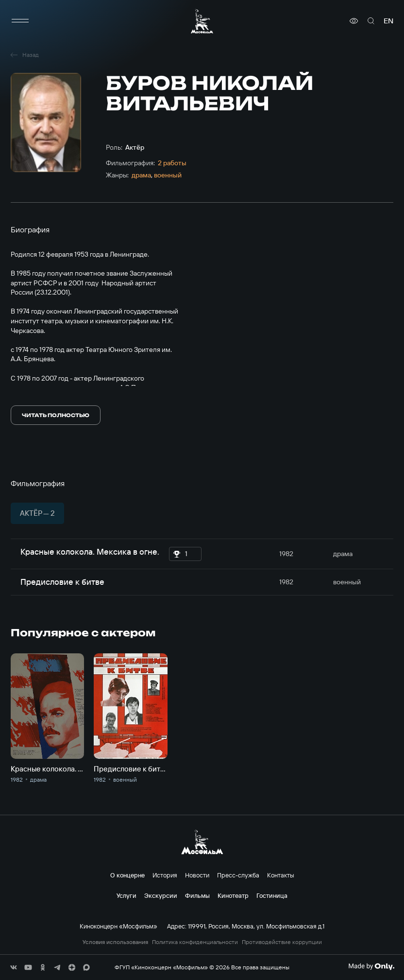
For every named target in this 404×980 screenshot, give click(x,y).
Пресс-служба (238, 875)
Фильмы (197, 895)
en (388, 21)
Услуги (126, 895)
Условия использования (115, 942)
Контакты (281, 875)
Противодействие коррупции (282, 942)
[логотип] (202, 21)
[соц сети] (14, 967)
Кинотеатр (233, 895)
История (165, 875)
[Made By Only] (371, 966)
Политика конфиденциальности (195, 942)
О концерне (127, 875)
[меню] (20, 21)
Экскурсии (161, 895)
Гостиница (272, 895)
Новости (197, 875)
